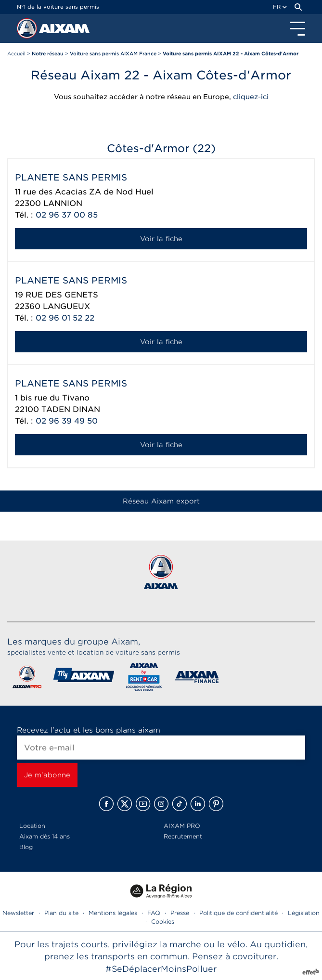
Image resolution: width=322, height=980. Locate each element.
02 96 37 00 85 (67, 215)
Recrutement (183, 836)
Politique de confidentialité (238, 913)
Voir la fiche (161, 239)
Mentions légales (113, 913)
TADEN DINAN (71, 409)
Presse (180, 913)
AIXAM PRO (182, 826)
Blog (26, 847)
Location (32, 826)
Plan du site (61, 913)
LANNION (63, 203)
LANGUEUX (66, 306)
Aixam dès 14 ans (45, 836)
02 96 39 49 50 (67, 421)
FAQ (154, 913)
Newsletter (18, 913)
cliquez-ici (251, 97)
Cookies (163, 922)
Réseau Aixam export (161, 501)
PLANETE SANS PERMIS (71, 177)
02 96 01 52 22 (65, 318)
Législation (304, 913)
